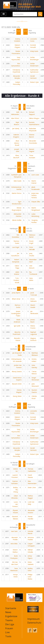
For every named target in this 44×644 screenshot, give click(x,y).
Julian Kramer (17, 273)
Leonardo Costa (34, 40)
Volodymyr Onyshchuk (16, 71)
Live (7, 632)
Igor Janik (17, 326)
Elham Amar (16, 299)
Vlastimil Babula (15, 518)
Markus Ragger (30, 497)
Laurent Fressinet (15, 476)
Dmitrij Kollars (34, 360)
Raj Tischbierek (33, 273)
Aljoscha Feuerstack (16, 333)
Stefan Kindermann (34, 65)
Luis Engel (16, 247)
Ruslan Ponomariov (16, 52)
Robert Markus (15, 551)
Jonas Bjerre (16, 293)
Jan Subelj (16, 128)
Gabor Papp (17, 267)
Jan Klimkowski (34, 312)
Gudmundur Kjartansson (34, 71)
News (8, 612)
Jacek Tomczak (34, 294)
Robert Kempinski (16, 261)
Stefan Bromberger (34, 58)
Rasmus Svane (16, 242)
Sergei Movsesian (35, 379)
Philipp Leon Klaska (30, 577)
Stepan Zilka (36, 202)
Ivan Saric (14, 531)
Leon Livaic (35, 175)
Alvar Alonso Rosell (17, 143)
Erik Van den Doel (14, 563)
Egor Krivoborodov (17, 203)
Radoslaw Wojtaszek (33, 130)
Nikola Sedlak (17, 220)
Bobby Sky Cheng (15, 490)
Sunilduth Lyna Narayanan (16, 176)
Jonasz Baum (33, 321)
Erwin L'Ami (32, 487)
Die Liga (10, 624)
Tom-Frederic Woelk (16, 280)
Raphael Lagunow (34, 333)
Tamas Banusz (34, 373)
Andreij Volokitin (17, 40)
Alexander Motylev (17, 77)
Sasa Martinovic (14, 569)
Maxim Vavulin (33, 306)
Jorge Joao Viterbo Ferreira (35, 195)
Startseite (11, 608)
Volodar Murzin (30, 532)
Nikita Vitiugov (34, 118)
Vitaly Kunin (34, 51)
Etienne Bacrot (32, 136)
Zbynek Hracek (15, 511)
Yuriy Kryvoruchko (16, 58)
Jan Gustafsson (15, 254)
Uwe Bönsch (32, 267)
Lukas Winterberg (35, 215)
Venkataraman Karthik (16, 188)
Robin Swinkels (31, 563)
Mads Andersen (17, 321)
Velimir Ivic (15, 470)
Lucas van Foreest (15, 504)
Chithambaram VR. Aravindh (16, 360)
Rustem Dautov (34, 391)
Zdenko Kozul (34, 397)
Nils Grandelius (15, 236)
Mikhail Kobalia (30, 551)
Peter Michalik (32, 248)
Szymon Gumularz (14, 482)
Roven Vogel (31, 242)
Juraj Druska (32, 254)
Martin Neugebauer (36, 209)
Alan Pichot (15, 118)
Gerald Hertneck (33, 77)
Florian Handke (31, 518)
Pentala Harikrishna (32, 470)
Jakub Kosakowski (35, 188)
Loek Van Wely (31, 503)
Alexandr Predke (15, 539)
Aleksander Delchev (18, 215)
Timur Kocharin (32, 156)
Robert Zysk (34, 82)
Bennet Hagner (32, 150)
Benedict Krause (17, 339)
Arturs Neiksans (33, 300)
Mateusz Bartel (32, 236)
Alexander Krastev (31, 511)
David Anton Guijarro (17, 379)
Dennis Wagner (19, 391)
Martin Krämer (34, 182)
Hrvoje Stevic (15, 576)
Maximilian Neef (33, 261)
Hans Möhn (31, 279)
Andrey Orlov (30, 569)
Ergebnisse (11, 616)
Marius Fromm (33, 327)
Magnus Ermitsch (33, 339)
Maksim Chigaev (17, 46)
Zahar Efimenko (15, 497)
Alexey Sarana (17, 371)
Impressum (34, 619)
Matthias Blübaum (35, 354)
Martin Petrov (17, 193)
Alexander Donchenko (33, 142)
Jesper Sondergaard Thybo (16, 313)
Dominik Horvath (33, 46)
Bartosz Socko (18, 306)
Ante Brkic (14, 544)
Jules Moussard (35, 385)
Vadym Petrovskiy (16, 83)
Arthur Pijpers (30, 557)
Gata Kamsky (34, 366)
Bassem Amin (17, 384)
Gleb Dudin (18, 181)
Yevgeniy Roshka (34, 221)
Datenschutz (34, 623)
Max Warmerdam (32, 482)
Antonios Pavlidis (31, 539)
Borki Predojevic (14, 557)
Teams (9, 620)
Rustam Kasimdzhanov (34, 123)
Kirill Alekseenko (15, 113)
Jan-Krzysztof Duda (17, 354)
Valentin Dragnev (16, 136)
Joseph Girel (17, 150)
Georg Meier (17, 396)
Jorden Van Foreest (18, 366)
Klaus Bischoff (16, 156)
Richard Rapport (32, 113)
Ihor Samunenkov (16, 65)
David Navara (30, 476)
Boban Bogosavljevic (17, 209)
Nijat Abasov (16, 123)
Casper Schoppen (31, 545)
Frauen (9, 628)
